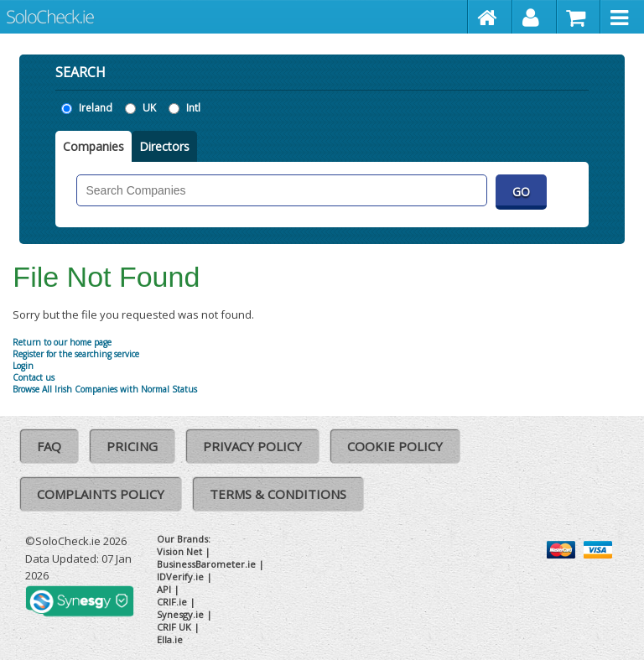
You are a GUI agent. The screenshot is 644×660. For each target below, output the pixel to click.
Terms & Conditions (278, 494)
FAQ (49, 446)
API (164, 589)
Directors (164, 146)
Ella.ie (170, 639)
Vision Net (179, 551)
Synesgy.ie (180, 614)
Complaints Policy (101, 494)
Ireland (96, 108)
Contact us (34, 377)
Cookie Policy (395, 446)
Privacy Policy (252, 446)
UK (149, 108)
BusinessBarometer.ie (206, 564)
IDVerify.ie (180, 577)
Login (23, 366)
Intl (193, 108)
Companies (93, 146)
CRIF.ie (172, 602)
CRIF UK (174, 627)
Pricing (132, 446)
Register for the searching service (76, 354)
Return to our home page (62, 342)
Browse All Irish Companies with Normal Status (105, 389)
